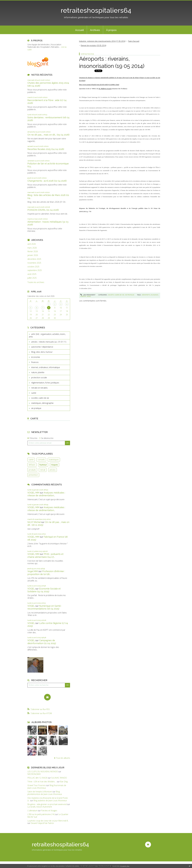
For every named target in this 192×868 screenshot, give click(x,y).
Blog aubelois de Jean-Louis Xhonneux (50, 800)
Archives (95, 30)
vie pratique (36, 408)
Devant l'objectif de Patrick (42, 823)
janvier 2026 (33, 255)
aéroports (146, 295)
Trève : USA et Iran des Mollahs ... (42, 782)
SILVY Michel (34, 522)
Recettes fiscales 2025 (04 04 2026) (46, 149)
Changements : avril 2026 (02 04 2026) (47, 181)
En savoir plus (125, 866)
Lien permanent (88, 295)
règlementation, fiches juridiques (45, 383)
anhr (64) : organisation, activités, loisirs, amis (47, 335)
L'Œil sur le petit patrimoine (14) (41, 814)
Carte (34, 418)
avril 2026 (32, 244)
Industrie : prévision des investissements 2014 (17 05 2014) (102, 41)
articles (52, 470)
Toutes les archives (36, 282)
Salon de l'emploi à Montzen (40, 792)
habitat (83, 296)
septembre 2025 (35, 270)
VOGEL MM (33, 493)
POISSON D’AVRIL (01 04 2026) (43, 210)
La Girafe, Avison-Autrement (40, 807)
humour (43, 465)
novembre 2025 (34, 263)
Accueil (79, 30)
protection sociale (39, 378)
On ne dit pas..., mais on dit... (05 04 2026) (48, 135)
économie (36, 357)
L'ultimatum (32, 811)
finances (35, 362)
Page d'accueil (134, 41)
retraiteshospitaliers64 (96, 10)
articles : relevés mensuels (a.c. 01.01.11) (49, 342)
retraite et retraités (39, 388)
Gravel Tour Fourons (37, 785)
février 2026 (33, 251)
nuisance (155, 295)
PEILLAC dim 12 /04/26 (37, 778)
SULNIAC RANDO (59, 778)
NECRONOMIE (34, 774)
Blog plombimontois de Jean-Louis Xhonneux (45, 793)
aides (89, 296)
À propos (111, 30)
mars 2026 (32, 248)
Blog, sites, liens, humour (42, 352)
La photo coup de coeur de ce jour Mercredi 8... (48, 821)
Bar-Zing (64, 782)
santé (34, 393)
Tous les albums (63, 758)
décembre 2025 (34, 259)
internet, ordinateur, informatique (46, 367)
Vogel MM (33, 571)
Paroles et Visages (49, 811)
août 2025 (32, 274)
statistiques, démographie (42, 403)
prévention (33, 475)
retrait (43, 470)
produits (32, 470)
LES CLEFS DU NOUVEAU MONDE (43, 772)
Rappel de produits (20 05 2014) (93, 45)
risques (54, 465)
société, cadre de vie (40, 398)
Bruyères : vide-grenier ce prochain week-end (47, 804)
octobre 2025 (33, 267)
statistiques (54, 460)
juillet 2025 (32, 278)
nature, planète (38, 372)
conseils (41, 460)
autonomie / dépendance (42, 347)
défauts (32, 465)
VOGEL (31, 589)
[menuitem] (79, 30)
